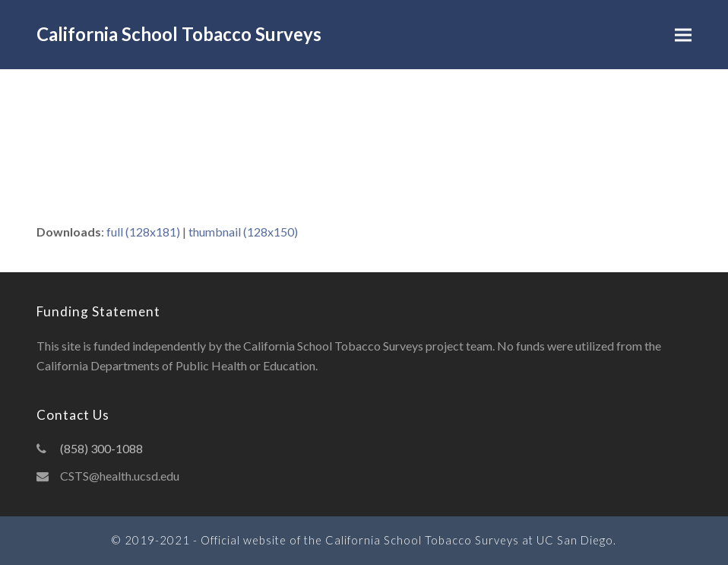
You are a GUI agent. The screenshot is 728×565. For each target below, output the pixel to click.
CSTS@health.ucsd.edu (120, 476)
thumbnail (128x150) (243, 232)
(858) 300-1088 (101, 448)
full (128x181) (143, 232)
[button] (683, 35)
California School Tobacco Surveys (179, 34)
